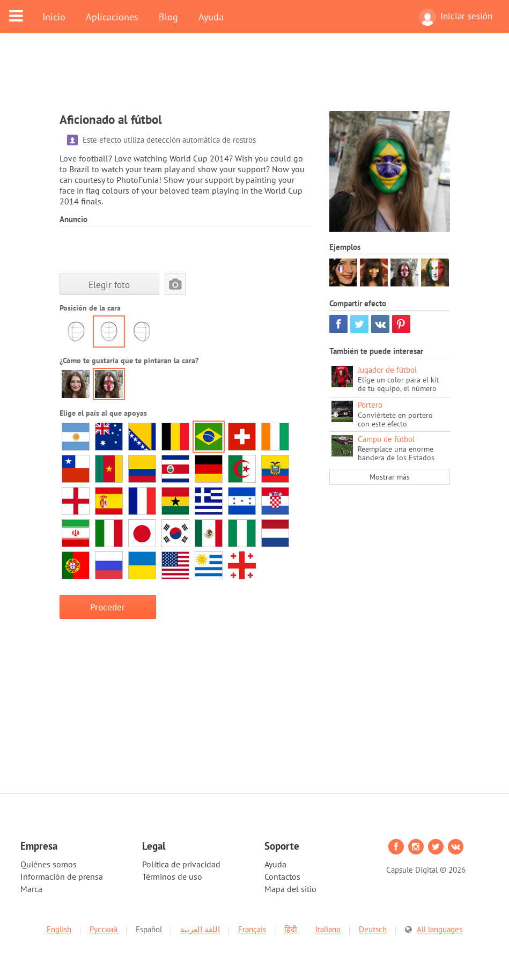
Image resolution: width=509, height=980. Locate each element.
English (59, 929)
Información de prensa (62, 876)
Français (252, 929)
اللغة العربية (200, 929)
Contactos (282, 876)
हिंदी (291, 929)
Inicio (54, 17)
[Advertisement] (255, 79)
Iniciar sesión (456, 17)
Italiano (328, 929)
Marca (31, 889)
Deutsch (373, 929)
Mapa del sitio (290, 889)
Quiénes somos (49, 864)
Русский (104, 929)
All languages (440, 929)
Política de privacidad (181, 864)
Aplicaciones (112, 17)
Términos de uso (172, 876)
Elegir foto (109, 285)
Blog (168, 17)
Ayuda (211, 17)
